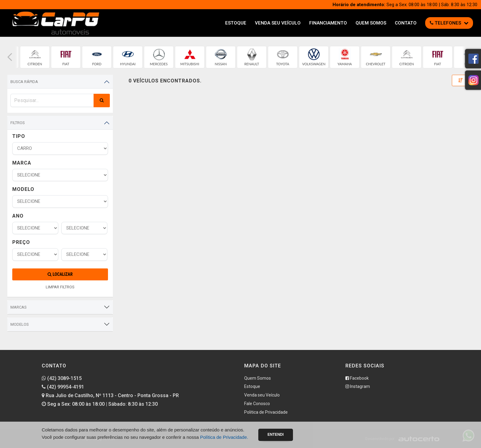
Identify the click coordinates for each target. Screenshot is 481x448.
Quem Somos (371, 23)
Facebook (357, 378)
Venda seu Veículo (278, 23)
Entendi (276, 435)
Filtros (18, 123)
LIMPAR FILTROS (60, 287)
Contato (406, 23)
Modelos (20, 324)
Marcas (19, 307)
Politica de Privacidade (266, 412)
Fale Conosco (257, 404)
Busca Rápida (24, 82)
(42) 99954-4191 (63, 387)
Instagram (358, 386)
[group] (35, 57)
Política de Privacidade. (224, 437)
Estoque (236, 23)
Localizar (60, 274)
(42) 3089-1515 (62, 378)
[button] (10, 57)
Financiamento (328, 23)
